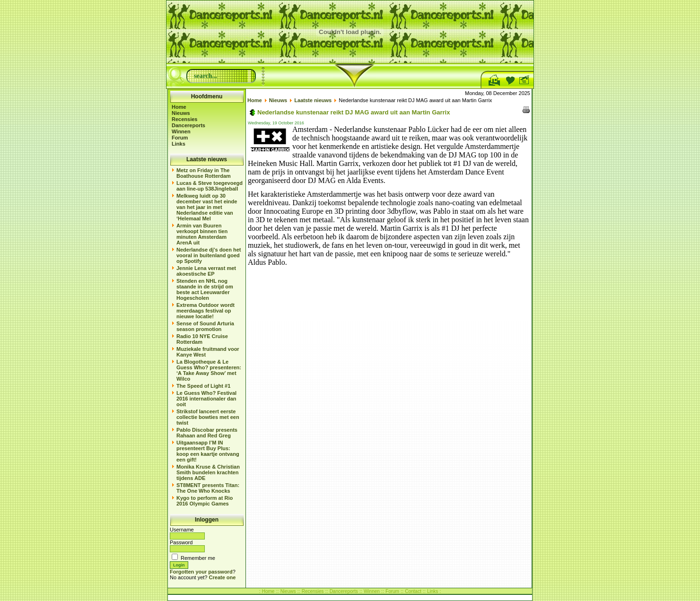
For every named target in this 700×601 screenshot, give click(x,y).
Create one (223, 577)
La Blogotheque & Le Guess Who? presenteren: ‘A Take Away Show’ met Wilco (209, 370)
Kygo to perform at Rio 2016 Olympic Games (205, 501)
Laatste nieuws (313, 100)
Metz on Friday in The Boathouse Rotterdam (204, 173)
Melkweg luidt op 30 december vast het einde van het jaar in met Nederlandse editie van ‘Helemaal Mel (207, 207)
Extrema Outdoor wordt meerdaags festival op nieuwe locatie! (206, 311)
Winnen (181, 131)
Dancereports (188, 125)
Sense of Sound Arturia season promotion (205, 326)
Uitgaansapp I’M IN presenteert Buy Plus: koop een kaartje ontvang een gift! (208, 451)
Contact (413, 591)
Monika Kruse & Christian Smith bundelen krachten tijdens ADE (208, 472)
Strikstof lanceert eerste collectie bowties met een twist (208, 417)
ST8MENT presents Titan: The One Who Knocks (208, 488)
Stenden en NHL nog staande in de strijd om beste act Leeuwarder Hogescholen (205, 289)
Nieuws (181, 113)
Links (179, 144)
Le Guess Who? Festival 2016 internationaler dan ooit (206, 399)
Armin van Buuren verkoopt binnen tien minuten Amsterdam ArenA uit (202, 234)
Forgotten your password (201, 572)
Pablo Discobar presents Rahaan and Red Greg (207, 433)
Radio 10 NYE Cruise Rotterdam (202, 339)
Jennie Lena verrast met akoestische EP (206, 271)
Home (179, 107)
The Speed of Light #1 (203, 386)
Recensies (184, 119)
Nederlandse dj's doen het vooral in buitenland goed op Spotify (209, 255)
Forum (180, 138)
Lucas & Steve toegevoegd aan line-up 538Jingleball (210, 186)
